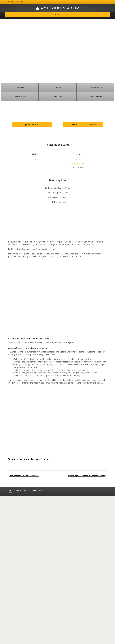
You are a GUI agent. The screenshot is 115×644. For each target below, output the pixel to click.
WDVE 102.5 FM (78, 163)
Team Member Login (12, 641)
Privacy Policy (27, 639)
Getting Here (9, 2)
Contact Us (19, 2)
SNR (78, 160)
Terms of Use (38, 639)
